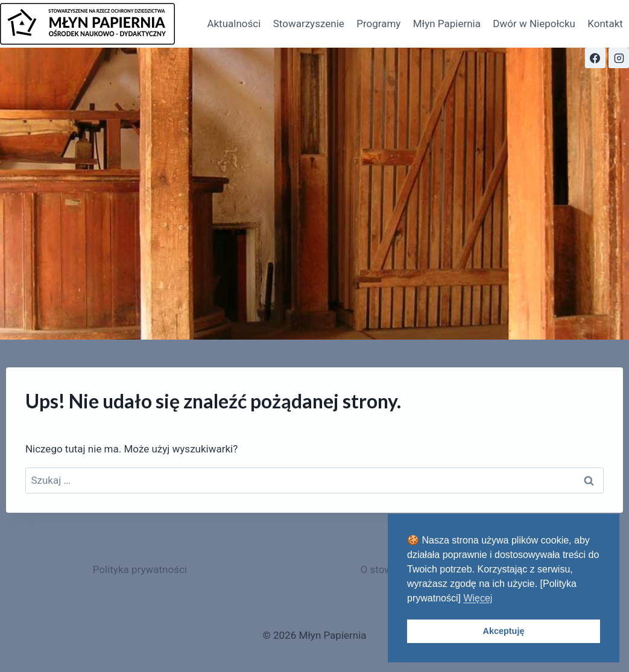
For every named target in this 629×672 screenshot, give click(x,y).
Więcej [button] (478, 598)
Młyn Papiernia (447, 24)
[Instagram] (619, 58)
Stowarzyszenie (309, 24)
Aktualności (234, 24)
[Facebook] (595, 58)
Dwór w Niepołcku (534, 24)
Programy (378, 24)
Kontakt (605, 24)
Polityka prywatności (140, 569)
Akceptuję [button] (504, 631)
